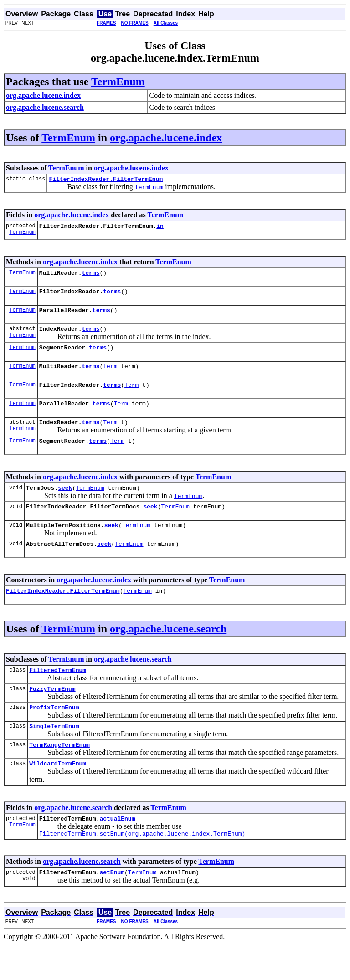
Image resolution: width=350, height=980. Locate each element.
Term (110, 377)
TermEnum (118, 82)
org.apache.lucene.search (168, 652)
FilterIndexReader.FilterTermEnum (106, 180)
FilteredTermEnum (58, 694)
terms (90, 277)
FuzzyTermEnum (52, 714)
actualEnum (117, 851)
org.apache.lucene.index (166, 138)
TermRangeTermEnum (59, 775)
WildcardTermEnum (58, 795)
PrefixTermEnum (54, 734)
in (160, 228)
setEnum (112, 908)
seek (65, 505)
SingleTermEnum (54, 754)
